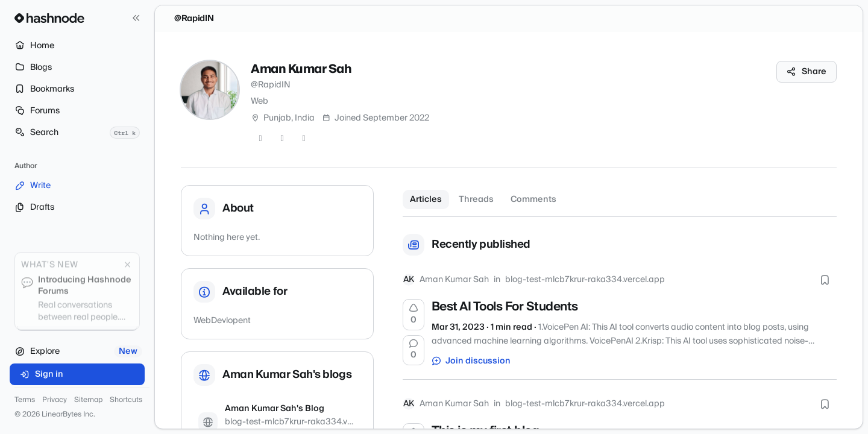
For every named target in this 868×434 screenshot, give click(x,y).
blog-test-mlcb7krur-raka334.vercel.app (585, 280)
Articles (426, 200)
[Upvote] (414, 315)
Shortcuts (126, 400)
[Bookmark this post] (825, 280)
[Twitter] (260, 139)
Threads (476, 200)
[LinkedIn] (304, 139)
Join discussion (471, 361)
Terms (25, 400)
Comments (533, 200)
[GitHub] (282, 139)
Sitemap (88, 400)
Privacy (55, 400)
